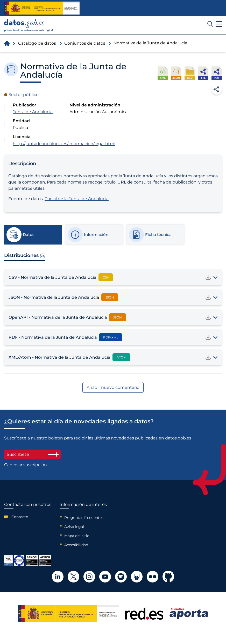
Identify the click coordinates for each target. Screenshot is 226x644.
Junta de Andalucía (33, 112)
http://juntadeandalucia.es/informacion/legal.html (64, 144)
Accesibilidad (76, 545)
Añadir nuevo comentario (113, 387)
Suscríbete (32, 454)
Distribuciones (25, 255)
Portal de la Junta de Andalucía (77, 199)
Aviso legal (74, 527)
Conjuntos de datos (85, 43)
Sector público (24, 95)
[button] (219, 24)
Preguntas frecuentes (84, 518)
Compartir (217, 89)
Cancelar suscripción (26, 465)
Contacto (20, 517)
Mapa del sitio (77, 536)
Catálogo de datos (37, 43)
